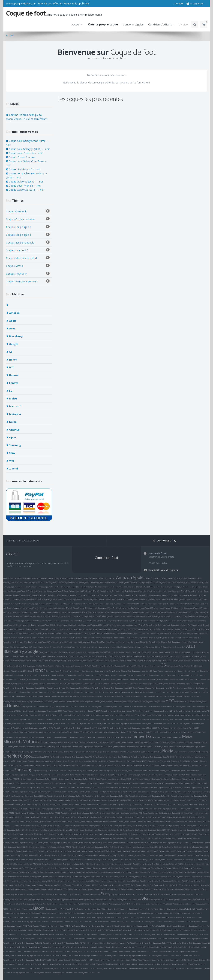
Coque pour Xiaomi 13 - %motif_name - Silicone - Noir (27, 939)
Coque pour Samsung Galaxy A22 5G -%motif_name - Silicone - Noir (128, 885)
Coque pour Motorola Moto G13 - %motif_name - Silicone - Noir (114, 742)
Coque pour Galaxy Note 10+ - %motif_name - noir (156, 771)
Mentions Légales (133, 24)
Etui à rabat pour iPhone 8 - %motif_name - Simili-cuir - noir (30, 608)
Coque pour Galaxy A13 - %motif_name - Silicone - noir (116, 847)
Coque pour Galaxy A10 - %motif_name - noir (120, 771)
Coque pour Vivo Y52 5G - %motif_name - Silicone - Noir (48, 904)
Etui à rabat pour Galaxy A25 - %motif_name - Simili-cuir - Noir (91, 864)
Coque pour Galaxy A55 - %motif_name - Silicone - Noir (32, 877)
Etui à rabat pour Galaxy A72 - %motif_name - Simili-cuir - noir (100, 813)
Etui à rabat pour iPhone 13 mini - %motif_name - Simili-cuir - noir (152, 617)
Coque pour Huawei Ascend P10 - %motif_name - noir (58, 711)
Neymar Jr (96, 578)
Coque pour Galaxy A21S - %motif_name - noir (70, 843)
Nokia (168, 751)
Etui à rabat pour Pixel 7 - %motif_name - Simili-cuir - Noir (38, 656)
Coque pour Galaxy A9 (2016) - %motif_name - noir (55, 779)
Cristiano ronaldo (18, 578)
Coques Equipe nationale (28, 242)
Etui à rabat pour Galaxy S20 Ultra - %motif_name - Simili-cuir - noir (176, 804)
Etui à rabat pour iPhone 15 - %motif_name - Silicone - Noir (159, 629)
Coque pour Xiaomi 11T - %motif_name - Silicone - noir (71, 926)
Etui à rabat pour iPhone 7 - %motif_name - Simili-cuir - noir (148, 625)
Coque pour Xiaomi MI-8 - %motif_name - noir (114, 913)
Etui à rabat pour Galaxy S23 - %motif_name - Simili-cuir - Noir (129, 855)
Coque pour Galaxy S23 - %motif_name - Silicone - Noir (77, 821)
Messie (89, 578)
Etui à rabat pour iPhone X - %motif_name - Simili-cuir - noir (75, 608)
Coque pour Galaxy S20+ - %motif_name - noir (50, 771)
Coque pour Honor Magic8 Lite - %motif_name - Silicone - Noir (94, 702)
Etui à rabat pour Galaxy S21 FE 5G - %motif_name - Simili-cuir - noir (91, 804)
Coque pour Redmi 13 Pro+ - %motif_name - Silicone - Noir (157, 951)
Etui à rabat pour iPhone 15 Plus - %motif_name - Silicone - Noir (83, 633)
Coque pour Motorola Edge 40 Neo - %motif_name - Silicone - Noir (66, 742)
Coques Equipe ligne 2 (28, 227)
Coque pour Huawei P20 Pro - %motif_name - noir (135, 711)
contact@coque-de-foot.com (21, 4)
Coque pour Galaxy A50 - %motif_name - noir (94, 800)
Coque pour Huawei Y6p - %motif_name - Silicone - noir (24, 737)
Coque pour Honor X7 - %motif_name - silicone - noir (23, 679)
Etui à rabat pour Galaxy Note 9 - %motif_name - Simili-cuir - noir (170, 792)
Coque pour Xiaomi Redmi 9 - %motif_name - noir (77, 917)
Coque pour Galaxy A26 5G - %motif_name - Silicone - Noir (173, 877)
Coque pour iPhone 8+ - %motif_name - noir (85, 600)
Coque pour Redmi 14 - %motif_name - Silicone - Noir (173, 943)
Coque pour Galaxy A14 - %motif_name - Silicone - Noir (102, 817)
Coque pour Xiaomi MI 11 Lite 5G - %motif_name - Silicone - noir (50, 922)
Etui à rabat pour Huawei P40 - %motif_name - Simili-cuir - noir (96, 724)
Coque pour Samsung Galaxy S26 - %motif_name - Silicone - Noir (128, 889)
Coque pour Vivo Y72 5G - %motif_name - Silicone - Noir (171, 900)
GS (163, 665)
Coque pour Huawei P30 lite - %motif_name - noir (88, 707)
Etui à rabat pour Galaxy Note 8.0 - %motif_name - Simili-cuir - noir (120, 792)
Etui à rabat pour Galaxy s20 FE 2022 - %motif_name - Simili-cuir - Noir (183, 864)
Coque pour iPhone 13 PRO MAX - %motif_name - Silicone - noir (40, 621)
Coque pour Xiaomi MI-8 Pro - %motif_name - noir (77, 913)
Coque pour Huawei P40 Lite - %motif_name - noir (176, 724)
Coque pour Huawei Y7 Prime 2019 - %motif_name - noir (78, 719)
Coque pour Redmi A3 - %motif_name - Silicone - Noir (187, 947)
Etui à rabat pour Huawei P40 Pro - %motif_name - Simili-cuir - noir (162, 719)
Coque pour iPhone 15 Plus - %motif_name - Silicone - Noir (37, 633)
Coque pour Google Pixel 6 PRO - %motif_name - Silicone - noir (108, 652)
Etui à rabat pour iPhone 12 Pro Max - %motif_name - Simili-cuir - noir (157, 608)
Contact (178, 4)
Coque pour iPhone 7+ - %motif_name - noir (114, 608)
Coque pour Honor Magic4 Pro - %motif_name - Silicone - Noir (109, 671)
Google (31, 651)
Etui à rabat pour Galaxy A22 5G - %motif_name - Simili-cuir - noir (173, 800)
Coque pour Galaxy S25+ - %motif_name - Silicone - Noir (184, 881)
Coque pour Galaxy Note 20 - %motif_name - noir (163, 838)
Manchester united (78, 578)
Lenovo (139, 736)
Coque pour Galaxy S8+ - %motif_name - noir (106, 783)
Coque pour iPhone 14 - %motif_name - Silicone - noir (69, 629)
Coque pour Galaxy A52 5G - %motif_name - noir (21, 817)
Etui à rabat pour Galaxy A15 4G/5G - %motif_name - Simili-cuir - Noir (40, 864)
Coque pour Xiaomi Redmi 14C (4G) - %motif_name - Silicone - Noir (185, 960)
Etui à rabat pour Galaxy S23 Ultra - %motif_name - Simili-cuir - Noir (56, 860)
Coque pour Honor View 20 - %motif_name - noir (150, 671)
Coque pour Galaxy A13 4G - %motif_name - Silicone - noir (73, 847)
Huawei (14, 706)
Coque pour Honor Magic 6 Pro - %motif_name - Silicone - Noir (157, 684)
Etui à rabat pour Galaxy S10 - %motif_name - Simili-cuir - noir (86, 796)
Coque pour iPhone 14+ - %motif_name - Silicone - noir (28, 629)
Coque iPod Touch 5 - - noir (23, 169)
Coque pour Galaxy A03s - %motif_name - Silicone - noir (109, 843)
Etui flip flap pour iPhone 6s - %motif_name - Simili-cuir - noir (148, 591)
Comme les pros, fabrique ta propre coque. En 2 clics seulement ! (26, 117)
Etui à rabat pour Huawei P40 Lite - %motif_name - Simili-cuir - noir (46, 724)
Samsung (23, 769)
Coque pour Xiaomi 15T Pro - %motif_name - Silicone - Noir (78, 973)
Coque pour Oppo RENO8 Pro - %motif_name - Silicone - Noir (53, 757)
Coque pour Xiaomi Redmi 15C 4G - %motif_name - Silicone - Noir (95, 968)
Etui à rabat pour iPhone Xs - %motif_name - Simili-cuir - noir (53, 595)
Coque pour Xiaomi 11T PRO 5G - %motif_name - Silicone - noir (144, 922)
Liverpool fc (66, 578)
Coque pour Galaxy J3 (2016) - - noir (28, 149)
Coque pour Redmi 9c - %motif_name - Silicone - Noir (63, 934)
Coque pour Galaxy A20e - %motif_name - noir (43, 788)
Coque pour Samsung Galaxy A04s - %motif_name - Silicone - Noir (180, 779)
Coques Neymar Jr (28, 273)
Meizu (188, 736)
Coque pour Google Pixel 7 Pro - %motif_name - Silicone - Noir (62, 652)
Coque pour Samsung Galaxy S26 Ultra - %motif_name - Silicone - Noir (78, 889)
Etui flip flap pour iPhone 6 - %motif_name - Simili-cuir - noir (99, 595)
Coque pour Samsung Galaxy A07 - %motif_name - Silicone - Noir (177, 889)
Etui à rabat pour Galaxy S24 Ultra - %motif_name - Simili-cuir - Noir (79, 877)
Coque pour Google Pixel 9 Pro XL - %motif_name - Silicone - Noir (124, 661)
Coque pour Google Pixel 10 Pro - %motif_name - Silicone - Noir (171, 661)
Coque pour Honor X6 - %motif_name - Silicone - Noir (113, 684)
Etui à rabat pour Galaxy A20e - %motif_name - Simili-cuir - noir (85, 788)
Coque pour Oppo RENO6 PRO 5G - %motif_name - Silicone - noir (103, 761)
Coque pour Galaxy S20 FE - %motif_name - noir (37, 834)
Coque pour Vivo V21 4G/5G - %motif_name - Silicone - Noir (91, 904)
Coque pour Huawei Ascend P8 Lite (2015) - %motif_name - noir (46, 707)
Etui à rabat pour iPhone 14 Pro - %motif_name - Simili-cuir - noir (89, 604)
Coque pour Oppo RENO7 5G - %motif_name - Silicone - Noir (176, 757)
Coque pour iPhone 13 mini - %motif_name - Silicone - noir (130, 621)
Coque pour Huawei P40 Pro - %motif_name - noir (138, 724)
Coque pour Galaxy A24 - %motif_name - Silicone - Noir (135, 864)
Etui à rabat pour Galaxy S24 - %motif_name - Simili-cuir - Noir (49, 872)
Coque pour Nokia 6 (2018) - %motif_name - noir (192, 752)
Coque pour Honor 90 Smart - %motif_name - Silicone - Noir (92, 688)
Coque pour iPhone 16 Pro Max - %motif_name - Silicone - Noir (37, 647)
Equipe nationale (54, 578)
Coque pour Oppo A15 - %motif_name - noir (92, 757)
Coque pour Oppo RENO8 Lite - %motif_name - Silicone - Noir (131, 757)
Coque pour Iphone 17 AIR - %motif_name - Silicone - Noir (124, 647)
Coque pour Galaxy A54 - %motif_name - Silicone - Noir (174, 855)
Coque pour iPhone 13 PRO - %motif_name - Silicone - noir (86, 621)
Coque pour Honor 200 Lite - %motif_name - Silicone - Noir (48, 688)
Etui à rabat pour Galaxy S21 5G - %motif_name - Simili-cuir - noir (123, 830)
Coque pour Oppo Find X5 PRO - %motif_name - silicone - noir (30, 765)
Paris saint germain (108, 578)
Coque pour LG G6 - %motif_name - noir (167, 737)
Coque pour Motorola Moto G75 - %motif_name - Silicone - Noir (138, 752)
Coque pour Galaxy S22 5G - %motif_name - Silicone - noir (29, 847)
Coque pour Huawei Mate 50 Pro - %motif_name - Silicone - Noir (53, 728)
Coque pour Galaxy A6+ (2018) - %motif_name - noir (75, 792)
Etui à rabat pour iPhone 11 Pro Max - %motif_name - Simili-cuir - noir (42, 600)
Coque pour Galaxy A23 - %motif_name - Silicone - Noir (61, 817)
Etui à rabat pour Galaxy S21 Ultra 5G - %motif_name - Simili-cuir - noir (71, 830)
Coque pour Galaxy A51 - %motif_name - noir (97, 809)
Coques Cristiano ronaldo (28, 219)
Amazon (124, 577)
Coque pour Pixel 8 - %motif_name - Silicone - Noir (118, 656)
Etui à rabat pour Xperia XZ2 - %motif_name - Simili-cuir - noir (118, 900)
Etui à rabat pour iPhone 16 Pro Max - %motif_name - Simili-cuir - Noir (104, 642)
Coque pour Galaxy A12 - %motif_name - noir (124, 834)
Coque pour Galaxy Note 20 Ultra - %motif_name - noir (39, 838)
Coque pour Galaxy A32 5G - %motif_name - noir (148, 843)
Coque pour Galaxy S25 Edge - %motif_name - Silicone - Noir (26, 885)
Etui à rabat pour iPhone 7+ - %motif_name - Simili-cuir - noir (145, 595)
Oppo (25, 756)
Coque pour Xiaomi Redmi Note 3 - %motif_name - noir (108, 909)
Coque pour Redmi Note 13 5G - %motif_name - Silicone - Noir (26, 951)
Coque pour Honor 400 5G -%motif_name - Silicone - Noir (161, 696)
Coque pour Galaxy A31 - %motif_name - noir (36, 843)
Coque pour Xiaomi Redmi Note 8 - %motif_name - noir (67, 909)
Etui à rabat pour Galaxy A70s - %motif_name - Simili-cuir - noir (133, 788)
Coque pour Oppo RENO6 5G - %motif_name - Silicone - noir (149, 761)
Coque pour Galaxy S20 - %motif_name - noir (68, 775)
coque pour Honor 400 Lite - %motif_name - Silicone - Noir (118, 696)
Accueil (77, 24)
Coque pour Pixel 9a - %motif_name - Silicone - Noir (46, 666)
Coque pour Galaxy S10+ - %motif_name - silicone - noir (173, 796)
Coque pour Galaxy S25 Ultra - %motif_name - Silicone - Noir (140, 881)
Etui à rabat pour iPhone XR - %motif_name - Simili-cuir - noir (175, 600)
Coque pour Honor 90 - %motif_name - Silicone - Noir (153, 679)
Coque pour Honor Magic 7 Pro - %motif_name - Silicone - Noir (61, 692)
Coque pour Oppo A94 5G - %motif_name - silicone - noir (74, 765)
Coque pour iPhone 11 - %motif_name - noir (160, 578)
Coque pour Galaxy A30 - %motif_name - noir (184, 775)
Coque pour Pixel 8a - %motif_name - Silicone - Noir (33, 661)
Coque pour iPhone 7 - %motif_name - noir (63, 591)
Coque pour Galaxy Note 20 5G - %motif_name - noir (124, 838)
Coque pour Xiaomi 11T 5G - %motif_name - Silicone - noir (29, 926)
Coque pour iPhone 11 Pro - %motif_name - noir (29, 591)
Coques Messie (28, 266)
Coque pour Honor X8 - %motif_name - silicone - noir (186, 675)
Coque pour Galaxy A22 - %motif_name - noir (48, 804)
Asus (191, 646)
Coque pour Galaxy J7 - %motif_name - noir (35, 775)
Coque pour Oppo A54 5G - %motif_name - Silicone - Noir (116, 765)
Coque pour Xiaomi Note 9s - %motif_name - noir (114, 917)
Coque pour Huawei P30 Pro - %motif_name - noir (118, 715)
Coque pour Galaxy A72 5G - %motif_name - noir (58, 813)
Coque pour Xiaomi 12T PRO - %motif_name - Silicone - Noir (36, 913)
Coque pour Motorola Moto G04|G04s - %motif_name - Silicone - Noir (56, 747)
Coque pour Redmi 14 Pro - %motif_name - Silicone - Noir (132, 943)
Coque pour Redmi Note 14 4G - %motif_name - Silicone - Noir (119, 964)
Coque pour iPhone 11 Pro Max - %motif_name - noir (114, 583)
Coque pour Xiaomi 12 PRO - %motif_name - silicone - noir (49, 930)
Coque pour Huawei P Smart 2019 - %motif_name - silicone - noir (181, 732)
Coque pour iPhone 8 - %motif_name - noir (187, 591)
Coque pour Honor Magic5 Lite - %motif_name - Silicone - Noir (110, 679)
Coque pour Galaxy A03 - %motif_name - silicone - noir (156, 851)
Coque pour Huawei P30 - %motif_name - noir (154, 715)
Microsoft (13, 741)
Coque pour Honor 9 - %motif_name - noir (184, 671)
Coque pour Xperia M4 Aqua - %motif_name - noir (162, 895)
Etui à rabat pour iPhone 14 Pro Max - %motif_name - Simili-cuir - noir (140, 604)
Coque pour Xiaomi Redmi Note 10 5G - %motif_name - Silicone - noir (163, 926)
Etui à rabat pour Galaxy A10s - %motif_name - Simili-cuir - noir (166, 834)
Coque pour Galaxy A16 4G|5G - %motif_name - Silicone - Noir (128, 877)
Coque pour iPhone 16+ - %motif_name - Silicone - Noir (151, 642)
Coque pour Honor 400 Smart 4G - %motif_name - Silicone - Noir (141, 702)
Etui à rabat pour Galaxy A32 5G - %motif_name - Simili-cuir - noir (41, 826)
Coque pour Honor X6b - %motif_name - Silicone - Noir (76, 696)
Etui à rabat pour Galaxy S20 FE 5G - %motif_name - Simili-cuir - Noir (29, 868)
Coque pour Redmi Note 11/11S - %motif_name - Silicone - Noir (183, 930)
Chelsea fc (7, 578)
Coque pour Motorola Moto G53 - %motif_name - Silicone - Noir (162, 742)
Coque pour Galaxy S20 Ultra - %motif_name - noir (44, 796)
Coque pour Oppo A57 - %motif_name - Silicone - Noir (59, 761)
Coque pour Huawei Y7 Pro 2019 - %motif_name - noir (36, 719)
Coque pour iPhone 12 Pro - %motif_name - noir (83, 612)
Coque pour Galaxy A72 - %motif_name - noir (141, 813)
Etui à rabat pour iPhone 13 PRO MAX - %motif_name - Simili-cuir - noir (50, 617)
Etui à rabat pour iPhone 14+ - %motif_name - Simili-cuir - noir (113, 629)
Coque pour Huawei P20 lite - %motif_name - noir (173, 711)
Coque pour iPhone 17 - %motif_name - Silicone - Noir (166, 647)
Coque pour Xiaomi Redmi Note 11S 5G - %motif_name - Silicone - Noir (146, 968)
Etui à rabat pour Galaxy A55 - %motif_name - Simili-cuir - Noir (97, 872)
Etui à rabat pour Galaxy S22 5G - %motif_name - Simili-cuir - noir (60, 851)
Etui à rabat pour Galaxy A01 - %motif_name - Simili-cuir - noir (138, 809)
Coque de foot (26, 13)
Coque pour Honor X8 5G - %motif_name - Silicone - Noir (63, 675)
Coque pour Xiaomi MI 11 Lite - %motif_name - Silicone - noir (97, 922)
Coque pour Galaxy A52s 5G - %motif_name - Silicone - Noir (155, 860)
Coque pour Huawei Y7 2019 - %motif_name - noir (118, 719)
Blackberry (14, 651)
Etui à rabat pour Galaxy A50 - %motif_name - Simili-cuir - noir (53, 800)
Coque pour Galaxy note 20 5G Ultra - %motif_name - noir (82, 838)
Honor (39, 670)
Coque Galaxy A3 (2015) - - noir (25, 190)
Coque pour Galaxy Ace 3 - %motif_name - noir (85, 771)
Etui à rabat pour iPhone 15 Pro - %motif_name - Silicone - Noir (174, 633)
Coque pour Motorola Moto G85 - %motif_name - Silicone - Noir (50, 752)
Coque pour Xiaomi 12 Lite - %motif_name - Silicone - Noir (145, 934)
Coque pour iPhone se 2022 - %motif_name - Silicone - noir (103, 625)
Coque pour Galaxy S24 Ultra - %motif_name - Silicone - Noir (119, 868)
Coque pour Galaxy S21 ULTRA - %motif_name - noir (167, 830)
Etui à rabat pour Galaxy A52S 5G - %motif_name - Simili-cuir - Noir (107, 860)
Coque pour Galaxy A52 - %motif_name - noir (158, 821)
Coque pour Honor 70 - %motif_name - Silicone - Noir (65, 671)
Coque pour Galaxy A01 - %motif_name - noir (179, 809)
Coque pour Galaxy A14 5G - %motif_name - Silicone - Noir (133, 779)
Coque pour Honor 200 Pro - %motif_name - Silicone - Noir (177, 688)
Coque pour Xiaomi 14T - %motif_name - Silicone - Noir (96, 960)
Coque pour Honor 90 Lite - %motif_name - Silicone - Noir (72, 684)
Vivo (146, 899)
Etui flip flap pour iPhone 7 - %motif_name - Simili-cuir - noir (102, 591)
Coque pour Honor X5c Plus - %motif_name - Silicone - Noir (48, 702)
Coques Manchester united (28, 258)
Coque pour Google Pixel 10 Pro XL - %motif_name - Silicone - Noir (90, 666)
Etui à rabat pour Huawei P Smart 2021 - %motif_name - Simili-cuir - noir (104, 728)
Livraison (184, 24)
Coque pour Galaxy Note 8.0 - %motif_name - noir (175, 783)
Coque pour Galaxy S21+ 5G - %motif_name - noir (25, 830)
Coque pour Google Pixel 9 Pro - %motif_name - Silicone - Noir (76, 661)
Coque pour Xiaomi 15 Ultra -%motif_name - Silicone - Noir (48, 968)
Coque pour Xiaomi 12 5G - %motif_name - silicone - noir (92, 930)
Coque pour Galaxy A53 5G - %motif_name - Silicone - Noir (119, 821)
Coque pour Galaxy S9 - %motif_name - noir (174, 788)
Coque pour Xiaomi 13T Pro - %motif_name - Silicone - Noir (145, 947)
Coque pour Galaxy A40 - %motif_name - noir (150, 775)
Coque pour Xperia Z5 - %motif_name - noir (127, 895)
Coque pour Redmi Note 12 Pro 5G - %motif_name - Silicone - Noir (72, 939)
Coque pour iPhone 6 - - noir (24, 186)
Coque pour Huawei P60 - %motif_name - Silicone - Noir (66, 737)
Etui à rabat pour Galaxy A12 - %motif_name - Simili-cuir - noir (90, 826)
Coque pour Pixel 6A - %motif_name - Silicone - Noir (80, 656)
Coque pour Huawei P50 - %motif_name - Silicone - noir (39, 732)
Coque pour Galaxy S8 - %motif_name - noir (140, 783)
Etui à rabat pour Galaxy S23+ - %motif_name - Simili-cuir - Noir (82, 855)
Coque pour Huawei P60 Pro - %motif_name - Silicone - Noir (109, 737)
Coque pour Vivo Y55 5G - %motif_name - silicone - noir (175, 904)
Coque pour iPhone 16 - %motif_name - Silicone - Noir (159, 638)
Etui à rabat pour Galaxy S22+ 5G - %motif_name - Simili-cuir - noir (161, 847)
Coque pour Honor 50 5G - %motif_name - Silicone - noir (106, 675)
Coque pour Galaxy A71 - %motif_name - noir (63, 809)
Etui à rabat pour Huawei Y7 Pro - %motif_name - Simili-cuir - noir (132, 732)
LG (149, 736)
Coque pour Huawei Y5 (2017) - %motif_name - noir (97, 711)
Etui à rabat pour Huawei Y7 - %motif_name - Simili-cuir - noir (84, 732)
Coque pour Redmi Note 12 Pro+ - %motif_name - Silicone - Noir (167, 939)
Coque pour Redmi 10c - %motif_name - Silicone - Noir (103, 934)
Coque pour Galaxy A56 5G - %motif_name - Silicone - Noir (54, 881)
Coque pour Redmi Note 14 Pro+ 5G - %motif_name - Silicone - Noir (28, 964)
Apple (138, 577)
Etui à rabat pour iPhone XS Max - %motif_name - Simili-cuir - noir (127, 600)
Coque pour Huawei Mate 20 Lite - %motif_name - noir (40, 715)
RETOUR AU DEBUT (164, 541)
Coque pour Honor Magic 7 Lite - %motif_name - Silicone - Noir (32, 696)
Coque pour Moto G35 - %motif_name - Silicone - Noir (94, 752)
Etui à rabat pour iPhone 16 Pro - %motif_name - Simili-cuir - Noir (53, 642)
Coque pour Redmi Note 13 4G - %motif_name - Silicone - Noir (151, 956)
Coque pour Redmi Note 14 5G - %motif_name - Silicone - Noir (165, 964)
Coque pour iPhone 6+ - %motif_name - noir (44, 583)
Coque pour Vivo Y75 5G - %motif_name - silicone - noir (133, 904)
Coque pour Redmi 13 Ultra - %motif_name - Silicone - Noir (88, 943)
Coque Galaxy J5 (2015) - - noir (25, 182)
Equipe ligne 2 (31, 578)
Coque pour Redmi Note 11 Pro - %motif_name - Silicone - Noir (137, 930)
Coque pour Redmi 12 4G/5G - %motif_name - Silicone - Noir (105, 956)
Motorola (32, 741)
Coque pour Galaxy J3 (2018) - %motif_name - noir (37, 792)
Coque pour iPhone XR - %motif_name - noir (47, 604)
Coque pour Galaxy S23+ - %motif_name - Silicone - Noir (35, 821)
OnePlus (11, 756)
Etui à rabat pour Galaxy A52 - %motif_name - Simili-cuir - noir (146, 817)
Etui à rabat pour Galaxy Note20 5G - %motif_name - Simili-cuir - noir (81, 834)
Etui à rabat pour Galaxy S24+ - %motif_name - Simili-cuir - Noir (145, 872)
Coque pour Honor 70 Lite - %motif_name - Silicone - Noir (29, 684)
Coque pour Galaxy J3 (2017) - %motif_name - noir (71, 783)
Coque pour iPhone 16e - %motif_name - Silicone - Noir (82, 647)
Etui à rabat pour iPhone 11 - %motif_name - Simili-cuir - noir (157, 583)
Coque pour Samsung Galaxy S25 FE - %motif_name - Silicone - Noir (179, 885)
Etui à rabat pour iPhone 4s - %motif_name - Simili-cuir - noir (99, 587)
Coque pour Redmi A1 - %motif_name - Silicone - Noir (23, 934)
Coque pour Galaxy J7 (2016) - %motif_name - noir (93, 779)
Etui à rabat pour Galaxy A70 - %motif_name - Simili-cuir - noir (109, 775)
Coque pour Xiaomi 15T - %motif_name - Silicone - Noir (36, 973)
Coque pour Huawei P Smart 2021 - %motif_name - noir (153, 728)
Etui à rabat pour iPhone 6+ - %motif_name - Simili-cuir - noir (146, 587)
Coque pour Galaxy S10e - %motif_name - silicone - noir (131, 796)
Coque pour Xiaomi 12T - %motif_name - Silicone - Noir (150, 909)
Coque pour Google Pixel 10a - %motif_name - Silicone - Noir (138, 666)
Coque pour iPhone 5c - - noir (24, 153)
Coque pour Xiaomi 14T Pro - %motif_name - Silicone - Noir (138, 960)
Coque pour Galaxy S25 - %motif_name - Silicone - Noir (97, 881)
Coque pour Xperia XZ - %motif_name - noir (44, 900)
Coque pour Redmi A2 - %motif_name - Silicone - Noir (46, 943)
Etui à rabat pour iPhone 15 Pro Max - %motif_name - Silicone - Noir (67, 638)
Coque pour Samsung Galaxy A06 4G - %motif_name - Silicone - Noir (75, 895)
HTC (170, 701)
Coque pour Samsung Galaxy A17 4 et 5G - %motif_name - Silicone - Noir (75, 885)
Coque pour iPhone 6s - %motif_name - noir (78, 583)
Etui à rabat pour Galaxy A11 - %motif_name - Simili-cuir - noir (137, 826)
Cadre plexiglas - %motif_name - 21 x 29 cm (183, 666)
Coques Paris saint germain (28, 281)
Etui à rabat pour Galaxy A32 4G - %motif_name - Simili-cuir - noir (110, 851)
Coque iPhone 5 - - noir (21, 157)
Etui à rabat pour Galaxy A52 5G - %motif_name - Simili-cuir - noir (183, 813)
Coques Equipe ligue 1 (28, 235)
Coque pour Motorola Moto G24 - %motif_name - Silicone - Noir (154, 747)
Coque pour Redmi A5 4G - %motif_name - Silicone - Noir (74, 964)
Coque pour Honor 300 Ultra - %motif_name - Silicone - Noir (148, 692)
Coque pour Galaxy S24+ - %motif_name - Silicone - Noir (163, 868)
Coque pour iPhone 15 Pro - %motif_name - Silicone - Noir (129, 633)
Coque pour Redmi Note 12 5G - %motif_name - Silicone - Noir (120, 939)
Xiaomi (39, 908)
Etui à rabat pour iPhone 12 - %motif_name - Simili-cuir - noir (42, 612)
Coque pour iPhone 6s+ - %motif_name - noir (24, 587)
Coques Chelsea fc (28, 211)
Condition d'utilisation (161, 24)
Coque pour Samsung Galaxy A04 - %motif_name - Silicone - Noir (28, 783)
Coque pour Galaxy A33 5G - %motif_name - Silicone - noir (36, 855)
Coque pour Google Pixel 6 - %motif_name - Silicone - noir (153, 652)
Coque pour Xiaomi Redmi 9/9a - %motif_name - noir (38, 917)
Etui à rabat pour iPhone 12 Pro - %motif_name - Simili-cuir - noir (176, 621)
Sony (106, 893)
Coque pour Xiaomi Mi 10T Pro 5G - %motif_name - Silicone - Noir (57, 947)
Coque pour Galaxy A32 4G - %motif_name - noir (130, 800)
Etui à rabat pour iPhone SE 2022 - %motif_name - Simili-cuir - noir (56, 625)
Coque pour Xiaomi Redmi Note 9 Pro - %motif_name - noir (155, 917)
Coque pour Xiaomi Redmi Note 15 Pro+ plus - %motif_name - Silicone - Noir (54, 956)
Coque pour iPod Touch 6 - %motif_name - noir (58, 587)
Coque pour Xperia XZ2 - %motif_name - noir (77, 900)
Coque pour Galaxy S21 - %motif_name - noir (134, 804)
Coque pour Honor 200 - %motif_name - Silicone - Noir (135, 688)
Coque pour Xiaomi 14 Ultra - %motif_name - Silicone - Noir (72, 951)
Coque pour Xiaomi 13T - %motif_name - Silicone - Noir (102, 947)
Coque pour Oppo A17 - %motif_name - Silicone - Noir (157, 765)
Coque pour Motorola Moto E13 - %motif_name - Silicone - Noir (106, 747)
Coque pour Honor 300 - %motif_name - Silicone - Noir (105, 692)
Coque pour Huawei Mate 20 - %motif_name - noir (80, 715)
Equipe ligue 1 (42, 578)
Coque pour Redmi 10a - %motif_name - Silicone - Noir (115, 951)
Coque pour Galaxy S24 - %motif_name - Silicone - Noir (76, 868)
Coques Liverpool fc (28, 250)
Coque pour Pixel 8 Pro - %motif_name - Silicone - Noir (158, 656)
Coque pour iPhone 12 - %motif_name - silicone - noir (172, 612)
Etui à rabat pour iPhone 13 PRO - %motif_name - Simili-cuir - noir (102, 617)
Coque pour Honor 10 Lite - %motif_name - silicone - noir (65, 679)
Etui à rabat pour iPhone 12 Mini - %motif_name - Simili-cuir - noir (126, 612)
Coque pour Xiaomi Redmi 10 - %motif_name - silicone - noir (114, 926)
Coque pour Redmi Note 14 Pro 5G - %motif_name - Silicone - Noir (50, 960)
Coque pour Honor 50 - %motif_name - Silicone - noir (147, 675)
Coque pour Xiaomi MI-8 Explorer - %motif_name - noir (152, 913)
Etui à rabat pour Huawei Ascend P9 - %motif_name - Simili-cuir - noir (174, 707)
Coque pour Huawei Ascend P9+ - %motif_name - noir (127, 707)
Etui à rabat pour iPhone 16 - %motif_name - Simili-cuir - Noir (115, 638)
